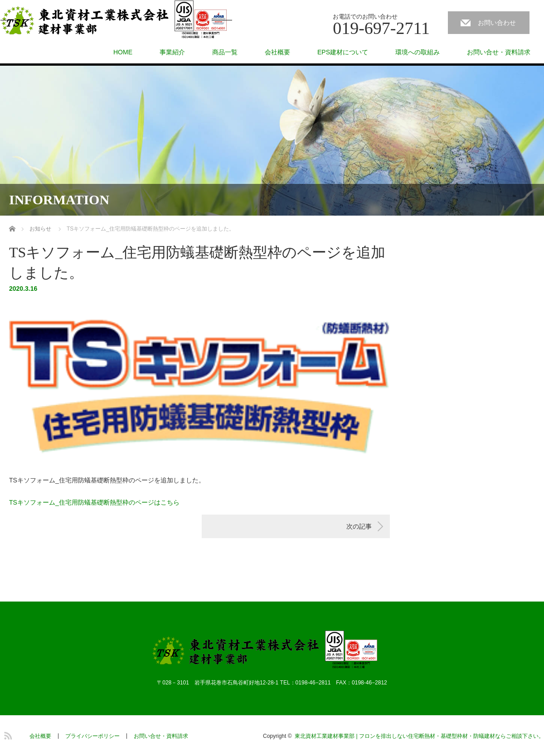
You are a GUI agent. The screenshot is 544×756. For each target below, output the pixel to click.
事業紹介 (172, 52)
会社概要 (277, 52)
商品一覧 (225, 52)
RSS (7, 734)
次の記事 (359, 526)
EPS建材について (343, 52)
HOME (123, 52)
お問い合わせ (497, 23)
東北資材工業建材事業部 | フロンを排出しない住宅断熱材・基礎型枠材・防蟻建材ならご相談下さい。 (419, 736)
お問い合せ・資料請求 (499, 52)
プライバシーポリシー (92, 736)
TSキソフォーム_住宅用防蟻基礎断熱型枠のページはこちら (94, 502)
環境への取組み (418, 52)
